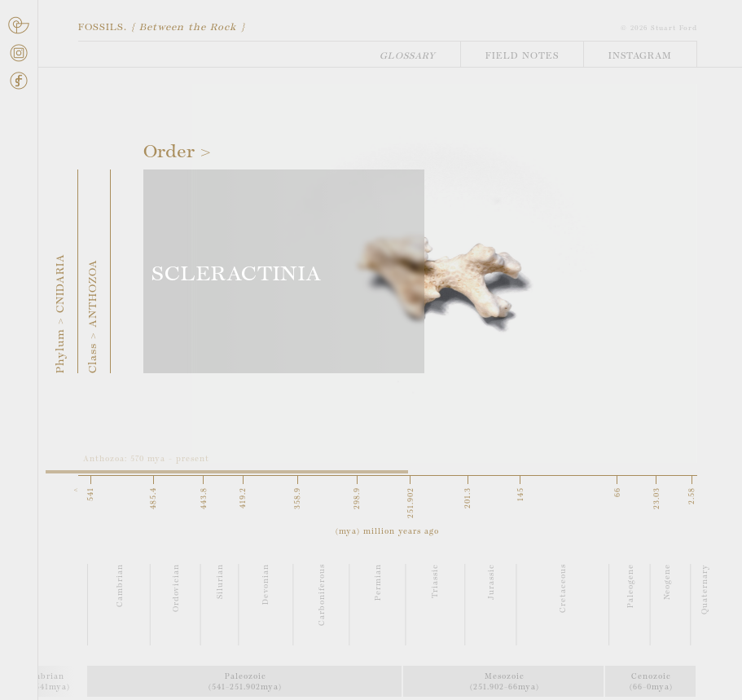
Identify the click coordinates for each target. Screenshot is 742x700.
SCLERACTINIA (237, 275)
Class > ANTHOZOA (94, 316)
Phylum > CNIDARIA (61, 313)
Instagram (640, 56)
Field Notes (522, 56)
